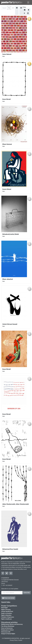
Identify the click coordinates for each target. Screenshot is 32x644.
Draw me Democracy (7, 628)
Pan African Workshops (8, 626)
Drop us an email (8, 598)
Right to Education (6, 615)
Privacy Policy (14, 640)
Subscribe (27, 593)
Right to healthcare (7, 619)
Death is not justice (7, 613)
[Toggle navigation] (28, 2)
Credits (20, 640)
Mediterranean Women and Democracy (12, 624)
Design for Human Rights (8, 634)
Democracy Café (6, 632)
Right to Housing (6, 610)
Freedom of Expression (8, 617)
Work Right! (4, 608)
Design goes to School (7, 630)
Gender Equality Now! (7, 611)
